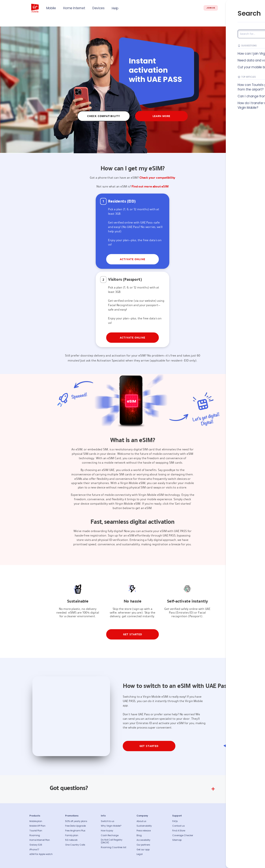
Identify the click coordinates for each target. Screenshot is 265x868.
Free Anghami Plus (75, 831)
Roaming (35, 835)
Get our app (143, 850)
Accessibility (143, 840)
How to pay (107, 831)
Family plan (72, 835)
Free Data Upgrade (75, 826)
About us (141, 821)
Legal (140, 854)
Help (115, 8)
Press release (144, 831)
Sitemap (177, 840)
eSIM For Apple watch (41, 854)
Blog (139, 835)
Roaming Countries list (114, 847)
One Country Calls (75, 845)
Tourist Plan (36, 831)
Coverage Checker (183, 835)
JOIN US (211, 8)
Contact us (179, 826)
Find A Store (179, 831)
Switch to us (108, 821)
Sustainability (144, 826)
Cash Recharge (110, 835)
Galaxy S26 (36, 845)
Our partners (143, 845)
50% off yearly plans (76, 821)
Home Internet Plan (40, 840)
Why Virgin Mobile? (111, 826)
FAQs (175, 821)
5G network (71, 840)
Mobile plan (36, 821)
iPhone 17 (34, 850)
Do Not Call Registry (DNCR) (112, 841)
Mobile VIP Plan (37, 826)
